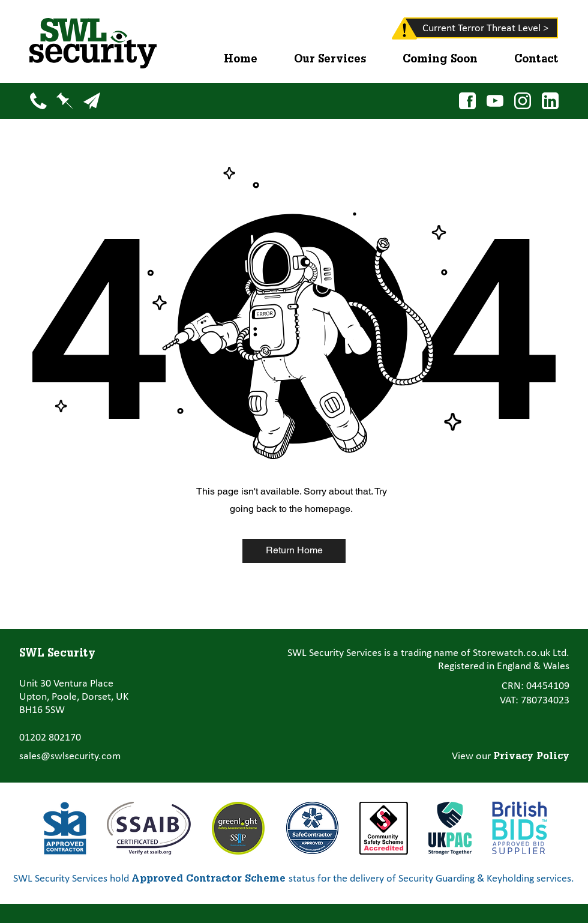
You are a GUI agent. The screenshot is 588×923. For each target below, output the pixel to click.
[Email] (91, 101)
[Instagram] (522, 101)
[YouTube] (495, 101)
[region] (388, 31)
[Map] (64, 101)
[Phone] (38, 101)
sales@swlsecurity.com (70, 756)
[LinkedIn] (550, 101)
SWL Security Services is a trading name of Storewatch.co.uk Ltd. (428, 653)
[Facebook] (467, 101)
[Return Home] (294, 551)
